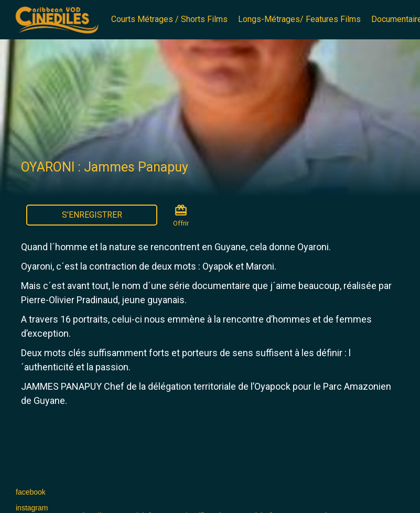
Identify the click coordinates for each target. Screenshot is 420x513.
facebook (31, 492)
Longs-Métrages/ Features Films (299, 19)
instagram (32, 508)
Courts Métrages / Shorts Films (169, 19)
